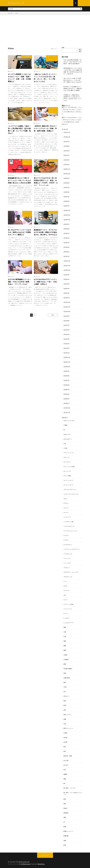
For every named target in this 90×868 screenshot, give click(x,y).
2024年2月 (67, 201)
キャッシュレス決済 (69, 467)
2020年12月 (67, 357)
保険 (65, 641)
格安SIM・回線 (68, 756)
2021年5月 (67, 334)
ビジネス (66, 535)
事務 (65, 627)
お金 (65, 444)
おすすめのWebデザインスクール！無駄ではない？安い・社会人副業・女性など (45, 282)
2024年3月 (67, 197)
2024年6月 (67, 183)
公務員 (65, 655)
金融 (65, 840)
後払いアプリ (67, 715)
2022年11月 (67, 266)
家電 (65, 705)
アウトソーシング (68, 453)
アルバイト (67, 457)
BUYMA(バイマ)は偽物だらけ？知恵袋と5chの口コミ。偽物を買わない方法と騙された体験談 (73, 88)
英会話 (65, 808)
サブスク (28, 109)
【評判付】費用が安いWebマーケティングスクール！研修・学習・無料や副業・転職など (45, 128)
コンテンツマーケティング (71, 494)
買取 (65, 817)
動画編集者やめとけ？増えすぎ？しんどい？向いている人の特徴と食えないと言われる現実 (19, 180)
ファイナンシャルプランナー (72, 549)
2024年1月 (67, 206)
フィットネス (53, 57)
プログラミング (68, 577)
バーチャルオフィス (69, 526)
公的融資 (66, 659)
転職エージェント (68, 831)
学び (53, 112)
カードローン (67, 462)
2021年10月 (67, 311)
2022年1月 (67, 298)
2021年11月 (67, 307)
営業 (65, 673)
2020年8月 (67, 376)
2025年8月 (67, 146)
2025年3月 (67, 160)
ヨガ (65, 595)
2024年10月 (67, 174)
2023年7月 (67, 233)
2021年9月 (67, 316)
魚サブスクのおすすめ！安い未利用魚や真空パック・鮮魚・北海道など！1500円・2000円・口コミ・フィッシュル (46, 182)
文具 (65, 724)
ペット (65, 581)
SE (64, 430)
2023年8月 (67, 229)
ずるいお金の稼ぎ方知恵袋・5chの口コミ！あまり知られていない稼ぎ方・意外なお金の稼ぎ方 (73, 62)
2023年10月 (67, 220)
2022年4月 (67, 284)
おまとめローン (68, 439)
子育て (65, 687)
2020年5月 (67, 390)
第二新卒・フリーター (70, 788)
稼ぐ (65, 783)
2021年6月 (67, 330)
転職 (65, 827)
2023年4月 (67, 247)
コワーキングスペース (70, 489)
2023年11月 (67, 215)
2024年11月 (67, 169)
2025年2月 (67, 165)
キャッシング (67, 471)
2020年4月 (67, 394)
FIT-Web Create (25, 864)
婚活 (65, 682)
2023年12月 (67, 210)
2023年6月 (67, 238)
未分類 (65, 737)
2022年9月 (67, 275)
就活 (65, 710)
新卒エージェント (68, 728)
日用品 (65, 733)
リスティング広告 (68, 604)
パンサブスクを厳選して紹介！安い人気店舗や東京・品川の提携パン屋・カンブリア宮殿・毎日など (19, 130)
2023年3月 (67, 252)
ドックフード (67, 517)
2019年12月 (67, 408)
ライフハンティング (24, 862)
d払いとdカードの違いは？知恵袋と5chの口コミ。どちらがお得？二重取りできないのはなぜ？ (73, 80)
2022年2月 (67, 293)
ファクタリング (68, 554)
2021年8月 (67, 321)
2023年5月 (67, 243)
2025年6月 (67, 151)
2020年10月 (67, 367)
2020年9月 (67, 371)
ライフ (65, 600)
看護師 (65, 774)
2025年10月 (67, 137)
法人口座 (66, 760)
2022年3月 (67, 289)
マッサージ (67, 591)
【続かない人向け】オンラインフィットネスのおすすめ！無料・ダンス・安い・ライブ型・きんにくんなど (45, 78)
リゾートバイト (68, 609)
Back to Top (45, 856)
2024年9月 (67, 178)
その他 (65, 448)
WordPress (41, 864)
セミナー (66, 512)
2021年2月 (67, 348)
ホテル (65, 586)
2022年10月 (67, 270)
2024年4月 (67, 192)
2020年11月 (67, 362)
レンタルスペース (68, 623)
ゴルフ (65, 499)
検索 (63, 47)
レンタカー (67, 618)
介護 (65, 632)
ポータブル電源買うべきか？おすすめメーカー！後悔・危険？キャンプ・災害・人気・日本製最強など (19, 78)
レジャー (66, 613)
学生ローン (67, 696)
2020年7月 (67, 380)
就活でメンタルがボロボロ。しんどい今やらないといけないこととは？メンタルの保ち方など (72, 109)
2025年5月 (67, 155)
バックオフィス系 (68, 522)
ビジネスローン (68, 545)
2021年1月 (67, 353)
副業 (65, 664)
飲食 (65, 845)
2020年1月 (67, 403)
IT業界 (65, 425)
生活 (51, 60)
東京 (65, 747)
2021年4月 (67, 339)
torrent (78, 112)
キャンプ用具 (67, 476)
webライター (67, 434)
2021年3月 (67, 344)
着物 (65, 779)
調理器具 (66, 813)
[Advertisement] (45, 28)
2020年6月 (67, 385)
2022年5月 (67, 279)
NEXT (53, 315)
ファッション (67, 558)
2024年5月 (67, 187)
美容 (65, 804)
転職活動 (66, 836)
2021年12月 (67, 302)
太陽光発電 (27, 57)
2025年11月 (67, 132)
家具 (65, 701)
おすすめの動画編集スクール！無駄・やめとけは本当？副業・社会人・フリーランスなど (19, 282)
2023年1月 (67, 256)
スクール (54, 109)
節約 (65, 799)
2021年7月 (67, 325)
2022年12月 (67, 261)
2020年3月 (67, 399)
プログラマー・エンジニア (71, 572)
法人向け (66, 765)
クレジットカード (68, 480)
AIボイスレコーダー (69, 421)
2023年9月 (67, 224)
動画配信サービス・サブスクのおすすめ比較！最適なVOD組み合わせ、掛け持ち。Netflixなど (46, 232)
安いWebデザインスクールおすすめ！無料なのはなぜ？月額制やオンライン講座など (20, 232)
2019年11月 (67, 413)
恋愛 (65, 719)
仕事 (65, 636)
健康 (65, 646)
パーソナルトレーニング (70, 531)
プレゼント (67, 568)
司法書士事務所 (68, 669)
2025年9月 (67, 142)
